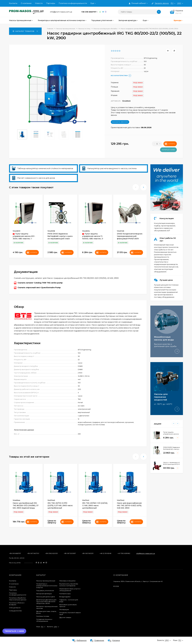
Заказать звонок (120, 122)
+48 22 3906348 (105, 553)
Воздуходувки (65, 597)
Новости (39, 3)
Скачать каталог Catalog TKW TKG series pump (38, 283)
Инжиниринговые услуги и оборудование (70, 590)
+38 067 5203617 (70, 553)
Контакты (13, 3)
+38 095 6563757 (89, 12)
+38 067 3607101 (33, 553)
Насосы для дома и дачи (46, 597)
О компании (26, 3)
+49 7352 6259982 (124, 553)
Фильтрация (64, 609)
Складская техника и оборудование (44, 620)
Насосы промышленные (46, 581)
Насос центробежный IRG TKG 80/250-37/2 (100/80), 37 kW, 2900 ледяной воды (26, 505)
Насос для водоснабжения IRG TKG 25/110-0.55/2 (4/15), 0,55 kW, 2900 (129, 505)
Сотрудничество (15, 611)
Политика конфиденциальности (73, 3)
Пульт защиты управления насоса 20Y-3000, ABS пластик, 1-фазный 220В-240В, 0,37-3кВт (24, 239)
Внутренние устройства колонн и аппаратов (69, 585)
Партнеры (51, 3)
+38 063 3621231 (88, 553)
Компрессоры (65, 594)
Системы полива (43, 616)
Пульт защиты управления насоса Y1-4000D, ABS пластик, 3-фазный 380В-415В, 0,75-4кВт (93, 239)
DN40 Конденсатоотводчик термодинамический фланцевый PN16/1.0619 (130, 236)
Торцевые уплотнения (45, 591)
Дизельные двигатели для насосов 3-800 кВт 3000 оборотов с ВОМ (46, 602)
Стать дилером (15, 608)
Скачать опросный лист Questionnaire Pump (37, 288)
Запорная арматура (44, 594)
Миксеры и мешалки (67, 581)
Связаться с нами (14, 631)
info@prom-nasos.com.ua (146, 553)
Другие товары (65, 617)
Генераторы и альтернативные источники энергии (47, 586)
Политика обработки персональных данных (18, 599)
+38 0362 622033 (51, 553)
